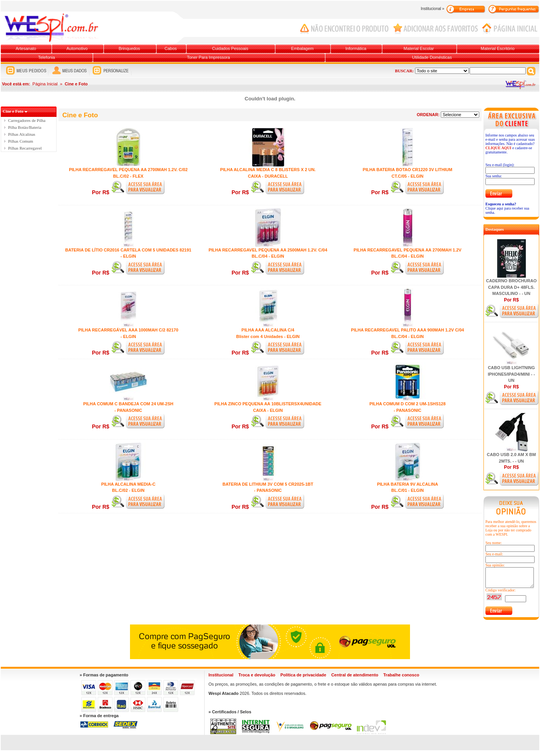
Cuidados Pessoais (230, 48)
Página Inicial (45, 84)
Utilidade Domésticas (432, 57)
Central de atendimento (355, 675)
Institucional (221, 675)
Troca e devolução (257, 675)
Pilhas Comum (21, 141)
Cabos (171, 48)
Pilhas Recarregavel (25, 148)
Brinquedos (129, 48)
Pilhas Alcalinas (22, 134)
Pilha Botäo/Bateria (25, 127)
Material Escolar (419, 48)
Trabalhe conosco (401, 675)
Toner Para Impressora (208, 57)
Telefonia (47, 57)
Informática (356, 48)
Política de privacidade (303, 675)
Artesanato (26, 48)
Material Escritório (498, 48)
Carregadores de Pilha (27, 120)
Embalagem (302, 48)
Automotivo (77, 48)
